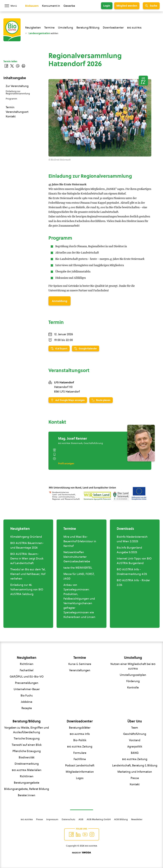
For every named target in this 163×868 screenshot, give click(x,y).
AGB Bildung (121, 819)
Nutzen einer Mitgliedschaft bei (133, 666)
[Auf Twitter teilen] (12, 66)
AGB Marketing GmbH (99, 819)
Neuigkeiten (33, 28)
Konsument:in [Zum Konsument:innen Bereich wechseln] (51, 6)
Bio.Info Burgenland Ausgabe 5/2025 (129, 550)
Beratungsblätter (80, 728)
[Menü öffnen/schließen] (13, 6)
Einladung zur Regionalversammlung (18, 92)
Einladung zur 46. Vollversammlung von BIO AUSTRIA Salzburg (27, 589)
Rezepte (27, 708)
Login (107, 6)
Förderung (133, 681)
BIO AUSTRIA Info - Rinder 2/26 (133, 583)
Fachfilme (80, 759)
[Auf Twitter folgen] (78, 834)
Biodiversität (27, 757)
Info (80, 734)
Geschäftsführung (135, 734)
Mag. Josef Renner (73, 439)
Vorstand (135, 740)
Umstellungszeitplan (133, 675)
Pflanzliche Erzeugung (27, 751)
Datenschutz (68, 819)
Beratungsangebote (27, 783)
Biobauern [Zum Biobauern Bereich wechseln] (32, 6)
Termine (49, 28)
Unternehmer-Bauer (27, 689)
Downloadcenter (113, 28)
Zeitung (80, 746)
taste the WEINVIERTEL (78, 568)
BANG (135, 753)
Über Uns (135, 721)
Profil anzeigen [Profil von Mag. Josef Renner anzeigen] (66, 463)
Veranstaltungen (80, 670)
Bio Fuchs (27, 695)
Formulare (80, 753)
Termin (10, 107)
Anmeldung (59, 301)
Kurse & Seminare (80, 664)
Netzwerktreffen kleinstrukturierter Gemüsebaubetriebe (77, 557)
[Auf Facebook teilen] (6, 66)
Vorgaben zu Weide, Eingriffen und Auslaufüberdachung (27, 730)
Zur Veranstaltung (17, 86)
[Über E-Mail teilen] (18, 66)
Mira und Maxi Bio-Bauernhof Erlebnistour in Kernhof (80, 541)
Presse (135, 778)
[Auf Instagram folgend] (92, 834)
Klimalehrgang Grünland (26, 537)
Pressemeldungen (27, 683)
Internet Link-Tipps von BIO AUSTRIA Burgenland (134, 561)
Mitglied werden (127, 6)
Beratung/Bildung (88, 28)
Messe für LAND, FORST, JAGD (79, 576)
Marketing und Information (135, 772)
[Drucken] (23, 66)
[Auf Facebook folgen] (71, 834)
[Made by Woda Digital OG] (81, 853)
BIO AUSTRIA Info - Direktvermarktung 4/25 (132, 572)
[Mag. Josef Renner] (141, 443)
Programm (11, 99)
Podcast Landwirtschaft (80, 765)
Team (135, 728)
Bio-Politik (80, 740)
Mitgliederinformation (80, 772)
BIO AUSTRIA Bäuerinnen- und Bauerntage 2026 (27, 545)
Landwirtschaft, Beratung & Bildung (135, 765)
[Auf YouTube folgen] (85, 834)
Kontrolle (133, 687)
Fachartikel (27, 670)
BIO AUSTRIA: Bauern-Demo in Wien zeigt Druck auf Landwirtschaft (27, 558)
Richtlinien (27, 664)
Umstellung (65, 28)
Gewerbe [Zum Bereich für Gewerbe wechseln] (69, 6)
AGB (81, 819)
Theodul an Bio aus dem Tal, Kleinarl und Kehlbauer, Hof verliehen (28, 574)
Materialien (27, 770)
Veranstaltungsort (17, 112)
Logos (80, 778)
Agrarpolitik (135, 746)
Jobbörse (27, 702)
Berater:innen (27, 795)
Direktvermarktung (27, 764)
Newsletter (137, 819)
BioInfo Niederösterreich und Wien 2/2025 (132, 539)
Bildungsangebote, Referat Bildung (27, 789)
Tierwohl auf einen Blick (27, 745)
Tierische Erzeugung (27, 738)
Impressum (52, 819)
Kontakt (11, 116)
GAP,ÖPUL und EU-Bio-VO (27, 677)
